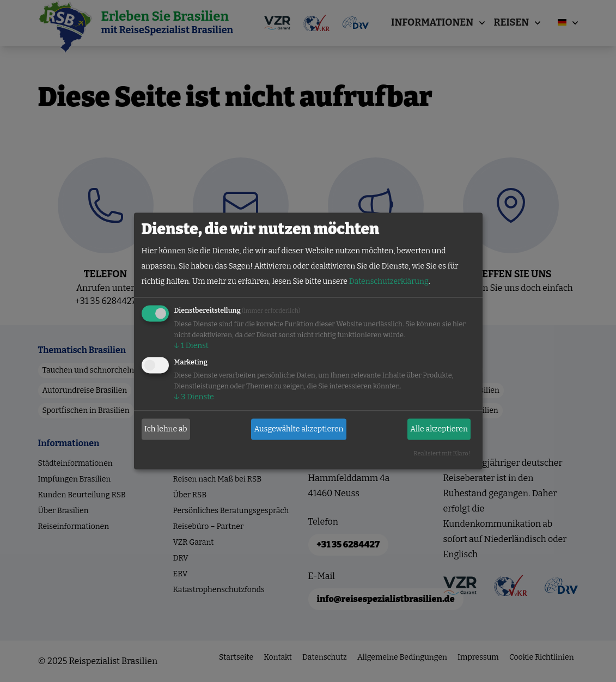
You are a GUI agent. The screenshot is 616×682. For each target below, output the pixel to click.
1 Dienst (191, 346)
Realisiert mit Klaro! (442, 454)
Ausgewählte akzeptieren (299, 429)
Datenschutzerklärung (389, 282)
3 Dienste (194, 397)
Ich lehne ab (166, 429)
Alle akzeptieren (439, 429)
